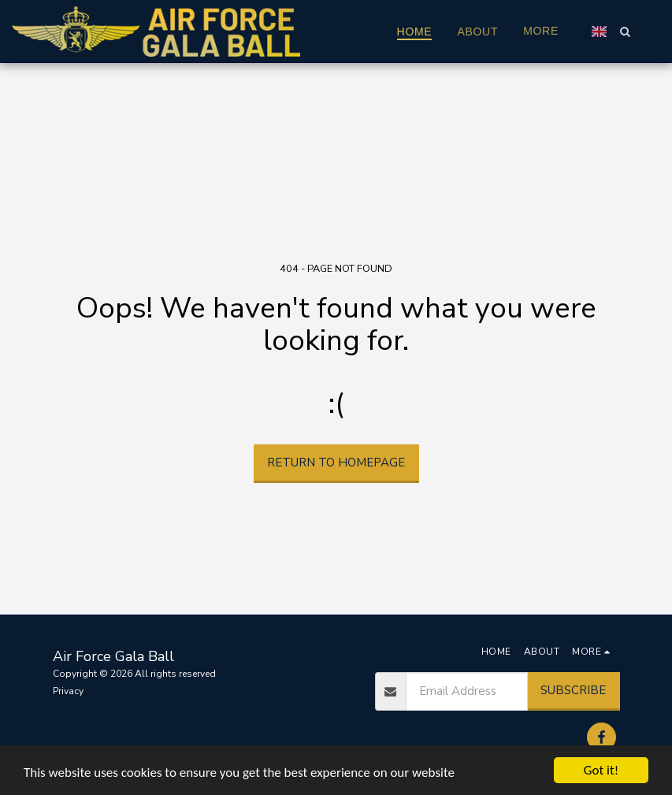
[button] (625, 32)
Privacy (68, 691)
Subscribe (573, 690)
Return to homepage (336, 463)
